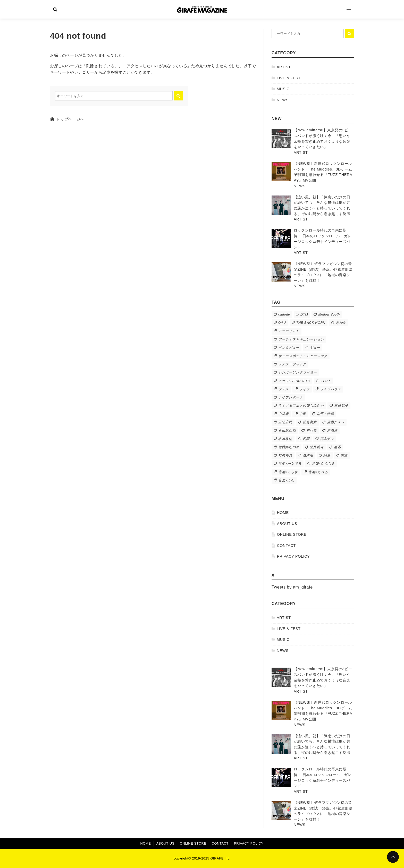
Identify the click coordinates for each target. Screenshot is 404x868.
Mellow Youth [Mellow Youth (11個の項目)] (329, 314)
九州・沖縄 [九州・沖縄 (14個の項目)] (325, 414)
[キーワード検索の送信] (178, 96)
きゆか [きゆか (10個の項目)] (341, 323)
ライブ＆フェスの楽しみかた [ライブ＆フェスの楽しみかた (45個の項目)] (301, 406)
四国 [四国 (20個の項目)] (306, 439)
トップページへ (67, 119)
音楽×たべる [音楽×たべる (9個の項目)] (318, 472)
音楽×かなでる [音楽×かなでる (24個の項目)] (290, 463)
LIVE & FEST (289, 78)
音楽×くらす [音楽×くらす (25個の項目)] (288, 472)
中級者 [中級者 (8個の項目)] (284, 414)
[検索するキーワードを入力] (114, 96)
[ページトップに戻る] (393, 857)
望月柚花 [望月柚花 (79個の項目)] (317, 447)
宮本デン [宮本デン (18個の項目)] (327, 439)
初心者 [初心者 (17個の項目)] (311, 431)
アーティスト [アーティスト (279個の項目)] (289, 331)
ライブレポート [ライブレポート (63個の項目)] (291, 397)
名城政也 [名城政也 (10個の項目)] (285, 439)
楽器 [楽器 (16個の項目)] (337, 447)
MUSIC (283, 89)
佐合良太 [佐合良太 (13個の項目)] (310, 422)
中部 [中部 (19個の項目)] (303, 414)
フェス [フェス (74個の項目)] (284, 389)
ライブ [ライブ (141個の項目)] (304, 389)
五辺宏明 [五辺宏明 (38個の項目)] (285, 422)
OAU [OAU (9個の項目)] (282, 323)
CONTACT (286, 546)
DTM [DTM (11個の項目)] (304, 314)
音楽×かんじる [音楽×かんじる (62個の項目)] (323, 463)
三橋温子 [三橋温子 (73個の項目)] (341, 406)
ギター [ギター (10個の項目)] (315, 348)
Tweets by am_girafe (292, 587)
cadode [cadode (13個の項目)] (284, 314)
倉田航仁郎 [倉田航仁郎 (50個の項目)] (287, 431)
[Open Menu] (349, 9)
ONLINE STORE (292, 534)
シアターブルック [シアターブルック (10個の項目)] (292, 364)
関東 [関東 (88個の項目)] (327, 455)
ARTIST (284, 67)
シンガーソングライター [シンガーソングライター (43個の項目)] (298, 372)
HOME (283, 513)
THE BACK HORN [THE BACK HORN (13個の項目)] (311, 323)
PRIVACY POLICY (293, 556)
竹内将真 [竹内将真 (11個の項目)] (285, 455)
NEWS (283, 100)
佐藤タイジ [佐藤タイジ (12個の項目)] (336, 422)
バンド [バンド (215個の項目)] (326, 381)
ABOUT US (287, 524)
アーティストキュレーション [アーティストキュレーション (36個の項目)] (301, 339)
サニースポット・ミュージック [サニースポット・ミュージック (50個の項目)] (303, 356)
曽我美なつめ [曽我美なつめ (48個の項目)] (289, 447)
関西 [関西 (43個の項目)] (344, 455)
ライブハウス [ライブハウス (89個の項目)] (331, 389)
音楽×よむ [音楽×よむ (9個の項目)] (286, 480)
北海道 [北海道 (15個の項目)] (332, 431)
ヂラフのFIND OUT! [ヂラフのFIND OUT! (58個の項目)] (294, 381)
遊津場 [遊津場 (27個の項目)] (308, 455)
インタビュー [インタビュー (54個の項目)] (289, 348)
